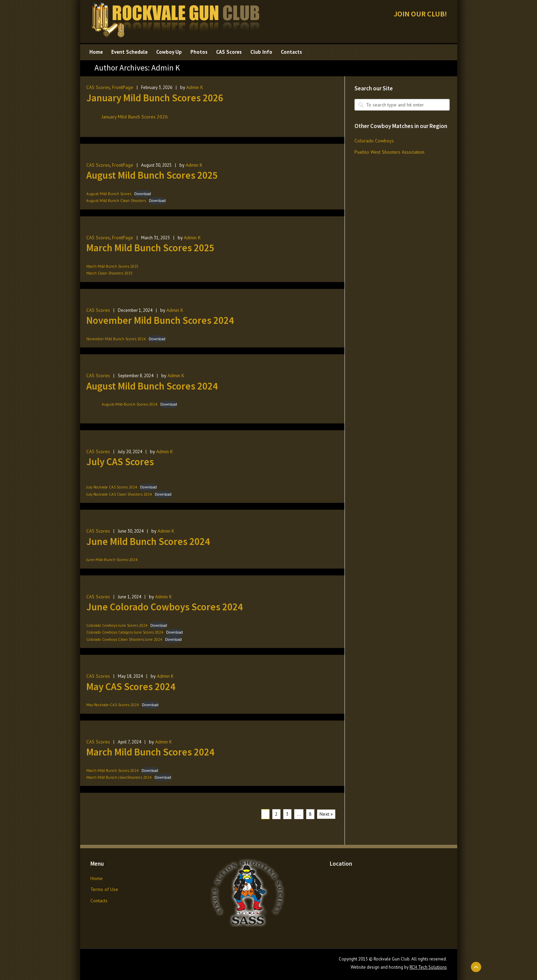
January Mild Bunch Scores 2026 (155, 98)
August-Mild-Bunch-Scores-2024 (129, 404)
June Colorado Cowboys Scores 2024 (165, 607)
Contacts (99, 901)
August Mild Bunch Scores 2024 (152, 386)
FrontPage (123, 87)
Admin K (195, 87)
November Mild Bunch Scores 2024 (160, 320)
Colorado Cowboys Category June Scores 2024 (125, 632)
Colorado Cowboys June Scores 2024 (117, 625)
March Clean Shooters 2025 (109, 273)
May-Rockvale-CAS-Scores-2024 (113, 705)
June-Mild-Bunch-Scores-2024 (112, 560)
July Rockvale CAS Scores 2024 (112, 487)
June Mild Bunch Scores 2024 (148, 541)
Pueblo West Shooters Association (389, 152)
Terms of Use (104, 889)
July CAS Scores (120, 462)
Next (326, 814)
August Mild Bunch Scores (109, 194)
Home (97, 878)
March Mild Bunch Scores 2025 (150, 248)
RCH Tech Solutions (428, 967)
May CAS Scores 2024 (131, 686)
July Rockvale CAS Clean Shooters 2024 (119, 494)
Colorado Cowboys (374, 141)
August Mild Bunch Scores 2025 (152, 175)
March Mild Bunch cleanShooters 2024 (119, 777)
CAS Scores (98, 87)
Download (143, 194)
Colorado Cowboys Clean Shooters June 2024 (124, 639)
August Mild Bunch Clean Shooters (116, 201)
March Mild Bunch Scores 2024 (150, 752)
